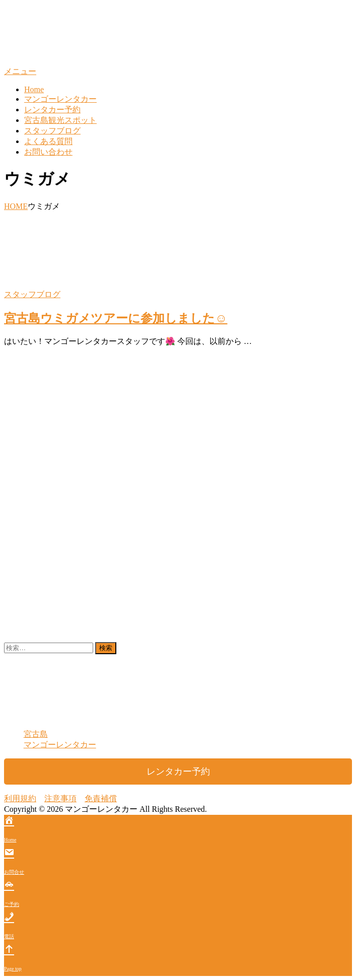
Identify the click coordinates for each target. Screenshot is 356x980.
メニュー (20, 71)
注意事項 (60, 798)
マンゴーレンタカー (60, 99)
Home (34, 89)
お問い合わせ (48, 152)
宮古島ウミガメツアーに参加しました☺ (116, 318)
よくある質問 (48, 141)
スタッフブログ (52, 131)
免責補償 (101, 798)
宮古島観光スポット (60, 120)
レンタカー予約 (52, 110)
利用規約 (20, 798)
